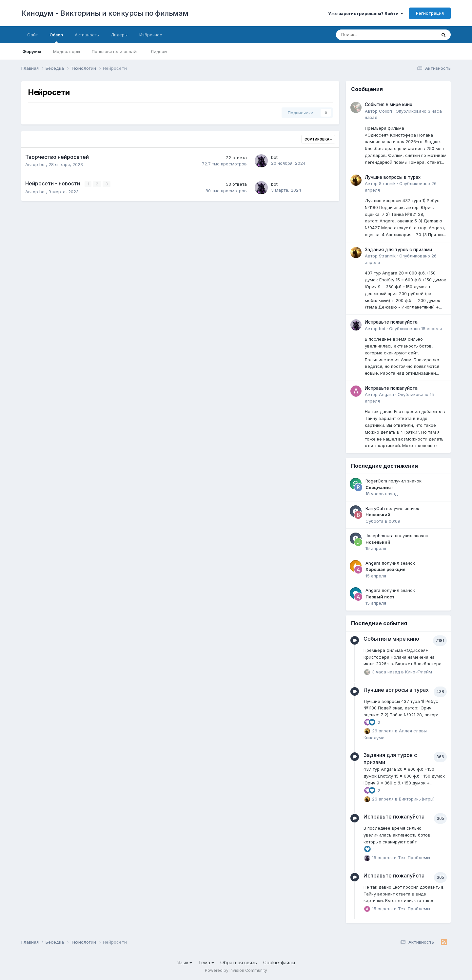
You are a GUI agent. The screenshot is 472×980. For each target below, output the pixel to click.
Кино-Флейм (419, 672)
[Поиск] (368, 35)
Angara (386, 394)
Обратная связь (239, 962)
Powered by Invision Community (236, 970)
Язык (185, 962)
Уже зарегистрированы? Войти (366, 13)
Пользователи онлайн (115, 51)
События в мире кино (389, 104)
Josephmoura (380, 536)
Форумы (32, 51)
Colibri (385, 111)
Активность (87, 35)
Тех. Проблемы (414, 857)
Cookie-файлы (279, 962)
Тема (206, 962)
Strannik (387, 183)
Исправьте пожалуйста (391, 322)
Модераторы (67, 51)
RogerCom (376, 481)
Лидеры (159, 51)
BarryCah (375, 508)
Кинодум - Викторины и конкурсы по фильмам (105, 13)
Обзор (56, 38)
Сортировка (318, 139)
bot (43, 164)
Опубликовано (415, 329)
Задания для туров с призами (398, 250)
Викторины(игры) (417, 799)
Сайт (32, 35)
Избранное (151, 35)
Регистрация (430, 13)
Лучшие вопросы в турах (393, 177)
